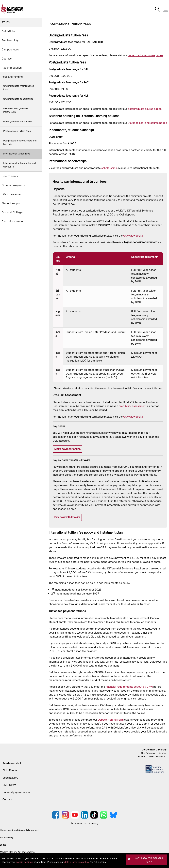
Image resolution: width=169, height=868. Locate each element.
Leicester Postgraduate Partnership (16, 110)
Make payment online (67, 449)
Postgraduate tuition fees (17, 131)
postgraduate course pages (145, 109)
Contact (7, 799)
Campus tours (10, 50)
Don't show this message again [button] (149, 860)
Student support (12, 203)
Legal (3, 845)
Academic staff (12, 763)
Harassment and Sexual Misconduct (19, 830)
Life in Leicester (11, 194)
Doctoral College (12, 212)
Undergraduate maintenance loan (19, 88)
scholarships (109, 168)
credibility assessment (133, 406)
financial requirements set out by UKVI (129, 687)
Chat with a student (13, 221)
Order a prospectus (14, 185)
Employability (10, 40)
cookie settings (25, 862)
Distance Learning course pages (147, 123)
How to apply (10, 176)
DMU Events (10, 770)
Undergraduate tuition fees (18, 122)
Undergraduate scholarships (18, 99)
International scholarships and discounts (19, 165)
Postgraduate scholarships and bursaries (20, 142)
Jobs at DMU (10, 778)
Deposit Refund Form (111, 720)
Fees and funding (12, 77)
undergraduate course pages (145, 55)
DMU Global (9, 31)
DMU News (9, 785)
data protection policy (77, 862)
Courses (7, 59)
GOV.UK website (133, 236)
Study (6, 23)
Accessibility (7, 838)
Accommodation (12, 68)
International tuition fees (17, 154)
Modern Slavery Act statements (17, 852)
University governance (16, 792)
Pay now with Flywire (67, 517)
